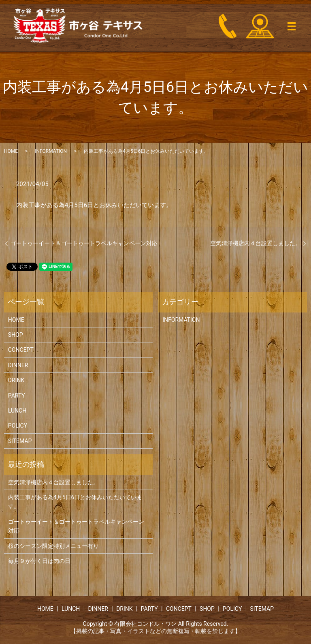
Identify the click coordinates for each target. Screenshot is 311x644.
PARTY (17, 396)
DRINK (16, 380)
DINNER (18, 365)
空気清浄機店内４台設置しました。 (256, 243)
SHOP (16, 335)
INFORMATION (51, 151)
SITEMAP (20, 441)
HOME (11, 151)
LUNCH (17, 411)
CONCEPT (21, 350)
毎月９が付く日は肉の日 (39, 561)
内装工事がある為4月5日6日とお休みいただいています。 (75, 502)
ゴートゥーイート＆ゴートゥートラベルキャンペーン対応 (84, 243)
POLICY (18, 426)
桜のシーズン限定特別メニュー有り (53, 546)
